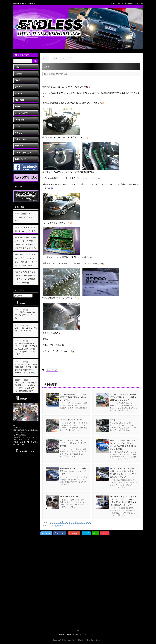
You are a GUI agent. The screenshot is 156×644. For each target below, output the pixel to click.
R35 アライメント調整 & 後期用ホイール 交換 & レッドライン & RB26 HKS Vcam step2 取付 (26, 387)
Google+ (74, 533)
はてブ (86, 533)
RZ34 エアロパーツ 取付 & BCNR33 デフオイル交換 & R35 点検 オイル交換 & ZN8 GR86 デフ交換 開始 (123, 444)
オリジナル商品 (21, 113)
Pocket (105, 533)
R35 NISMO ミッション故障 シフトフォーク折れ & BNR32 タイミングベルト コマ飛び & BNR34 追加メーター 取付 (123, 501)
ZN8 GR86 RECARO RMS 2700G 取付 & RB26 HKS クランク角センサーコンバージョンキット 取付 (26, 368)
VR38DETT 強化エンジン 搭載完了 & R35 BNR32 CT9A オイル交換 (73, 471)
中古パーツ (19, 146)
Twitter (46, 533)
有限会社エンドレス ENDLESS (24, 3)
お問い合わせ (20, 159)
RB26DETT (19, 100)
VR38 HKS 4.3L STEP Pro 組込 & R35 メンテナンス (26, 330)
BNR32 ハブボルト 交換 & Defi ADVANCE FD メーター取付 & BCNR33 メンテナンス (123, 397)
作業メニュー (20, 139)
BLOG (17, 80)
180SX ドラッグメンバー (71, 420)
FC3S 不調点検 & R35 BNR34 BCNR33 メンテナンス (25, 217)
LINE (95, 533)
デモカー (19, 87)
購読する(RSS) (22, 55)
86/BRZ (18, 106)
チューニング (52, 370)
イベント (19, 126)
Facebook (60, 533)
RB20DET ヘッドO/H (69, 496)
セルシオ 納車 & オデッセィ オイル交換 (70, 522)
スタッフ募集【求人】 (24, 153)
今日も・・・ (116, 420)
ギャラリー (19, 133)
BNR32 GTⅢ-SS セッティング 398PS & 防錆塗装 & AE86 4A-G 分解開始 (73, 397)
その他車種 (19, 120)
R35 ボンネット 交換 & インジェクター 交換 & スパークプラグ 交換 (73, 443)
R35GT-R (19, 93)
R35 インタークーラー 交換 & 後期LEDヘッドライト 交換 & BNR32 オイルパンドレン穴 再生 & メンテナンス (123, 473)
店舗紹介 (19, 74)
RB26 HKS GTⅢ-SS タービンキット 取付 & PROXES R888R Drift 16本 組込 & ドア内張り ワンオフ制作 (26, 349)
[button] (76, 46)
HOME (18, 67)
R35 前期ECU (56, 526)
